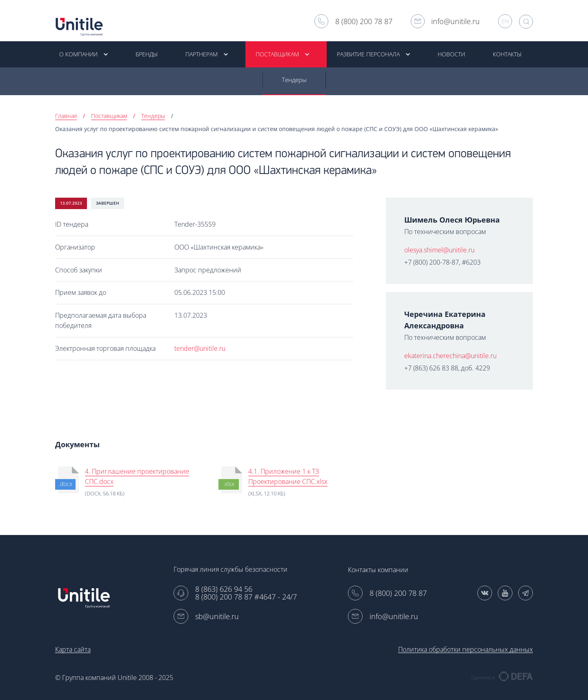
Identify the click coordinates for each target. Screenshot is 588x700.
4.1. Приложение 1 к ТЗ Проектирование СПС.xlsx (288, 477)
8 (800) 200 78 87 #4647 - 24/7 (246, 597)
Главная (66, 117)
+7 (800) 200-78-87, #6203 (442, 263)
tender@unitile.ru (200, 349)
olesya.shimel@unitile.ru (439, 251)
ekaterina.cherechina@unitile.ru (450, 357)
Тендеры (294, 80)
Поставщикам (109, 117)
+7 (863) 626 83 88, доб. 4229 (447, 369)
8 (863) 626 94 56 (224, 589)
